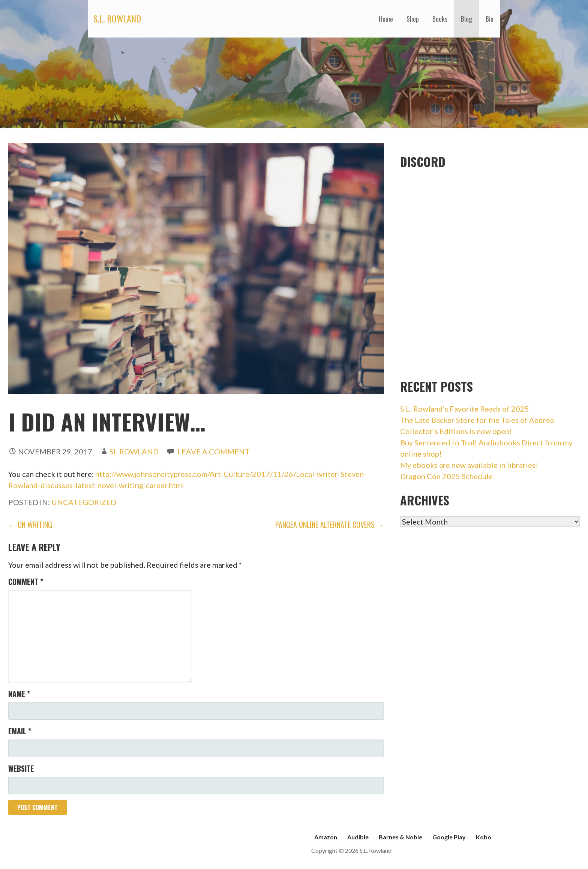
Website (21, 768)
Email (20, 731)
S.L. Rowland (117, 18)
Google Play (449, 837)
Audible (358, 837)
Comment (26, 582)
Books (440, 19)
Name (19, 694)
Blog (466, 19)
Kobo (484, 837)
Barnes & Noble (400, 837)
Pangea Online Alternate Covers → (330, 525)
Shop (413, 19)
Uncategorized (84, 502)
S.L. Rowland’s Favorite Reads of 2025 (465, 409)
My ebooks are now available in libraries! (469, 465)
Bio (490, 19)
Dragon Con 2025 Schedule (446, 476)
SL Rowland (134, 451)
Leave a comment (214, 451)
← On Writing (30, 525)
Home (386, 19)
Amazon (326, 837)
